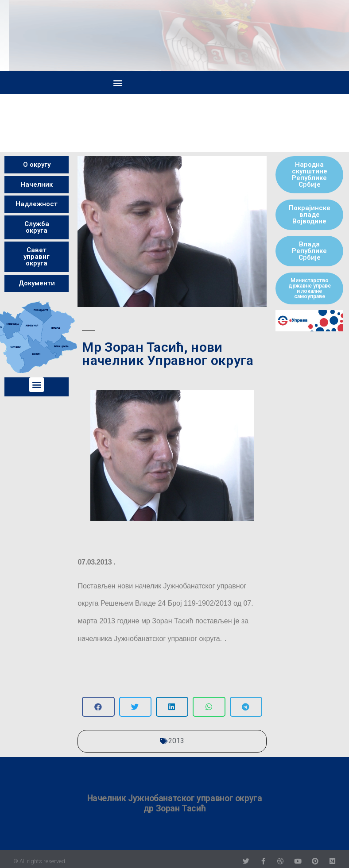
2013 (176, 741)
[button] (118, 83)
